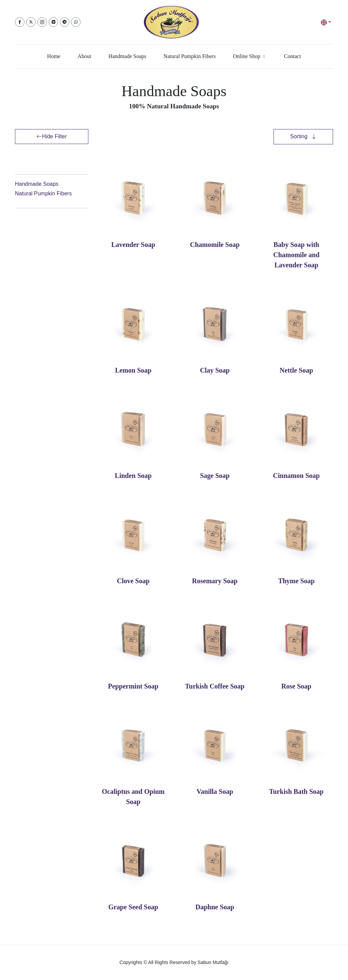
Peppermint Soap (133, 686)
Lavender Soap (133, 245)
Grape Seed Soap (133, 907)
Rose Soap (296, 686)
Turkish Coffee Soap (215, 686)
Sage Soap (215, 476)
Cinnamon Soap (296, 476)
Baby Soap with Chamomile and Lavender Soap (296, 255)
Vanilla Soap (215, 791)
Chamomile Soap (215, 245)
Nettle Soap (296, 370)
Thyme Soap (296, 581)
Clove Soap (133, 581)
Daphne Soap (215, 907)
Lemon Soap (133, 370)
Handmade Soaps (37, 184)
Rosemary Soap (215, 581)
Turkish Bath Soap (296, 791)
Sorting (300, 136)
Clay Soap (215, 370)
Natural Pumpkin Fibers (43, 193)
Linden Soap (133, 476)
